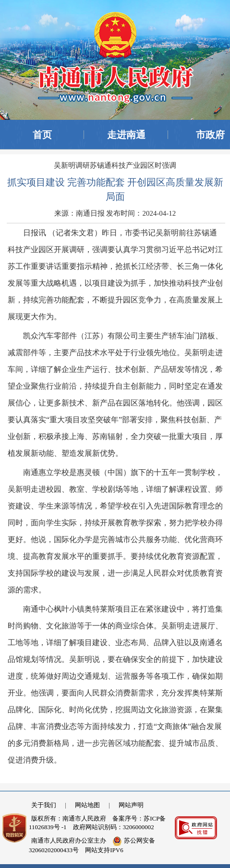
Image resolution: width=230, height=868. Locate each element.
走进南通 (126, 135)
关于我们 (44, 805)
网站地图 (87, 805)
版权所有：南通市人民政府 (69, 818)
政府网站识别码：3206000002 (114, 827)
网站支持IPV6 (104, 850)
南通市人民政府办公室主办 (69, 840)
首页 (42, 135)
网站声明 (131, 805)
